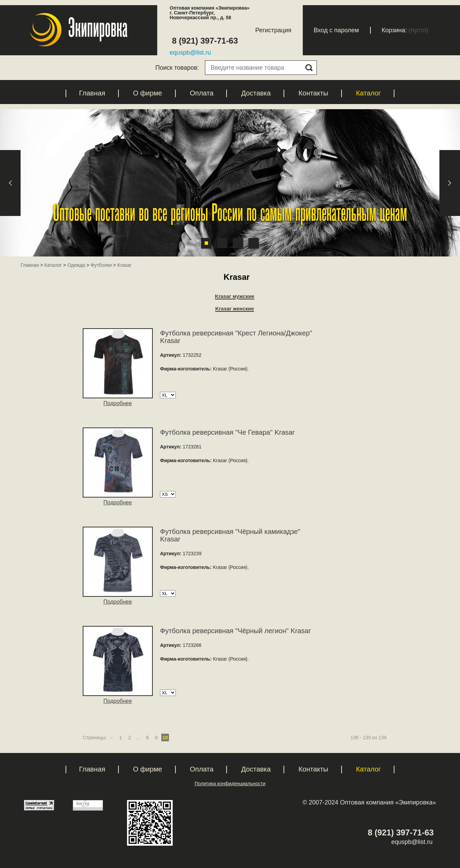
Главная (92, 93)
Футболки (101, 265)
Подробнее (118, 403)
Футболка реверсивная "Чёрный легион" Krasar (235, 631)
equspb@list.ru (190, 53)
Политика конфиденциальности (230, 784)
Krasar (124, 265)
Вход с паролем (336, 30)
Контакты (313, 93)
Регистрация (273, 30)
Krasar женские (235, 309)
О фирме (147, 93)
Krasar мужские (235, 296)
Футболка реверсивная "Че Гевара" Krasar (227, 432)
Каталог (369, 93)
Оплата (202, 93)
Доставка (256, 93)
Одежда (76, 265)
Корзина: (394, 30)
